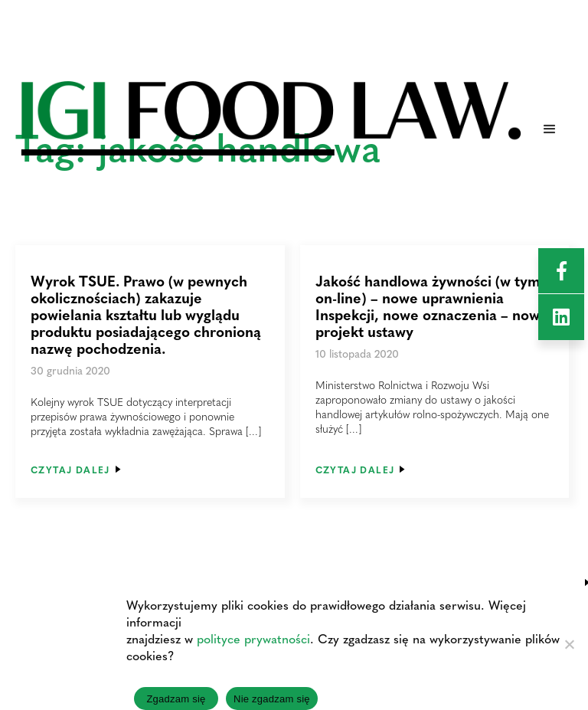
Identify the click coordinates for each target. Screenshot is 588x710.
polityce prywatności (253, 638)
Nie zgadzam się (272, 699)
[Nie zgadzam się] (569, 644)
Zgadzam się (176, 699)
